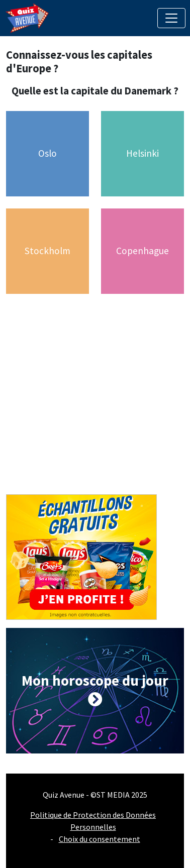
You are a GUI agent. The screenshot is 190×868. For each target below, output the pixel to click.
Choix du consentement (100, 839)
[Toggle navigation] (171, 18)
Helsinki (142, 153)
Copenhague (142, 251)
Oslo (47, 153)
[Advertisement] (94, 400)
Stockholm (47, 251)
